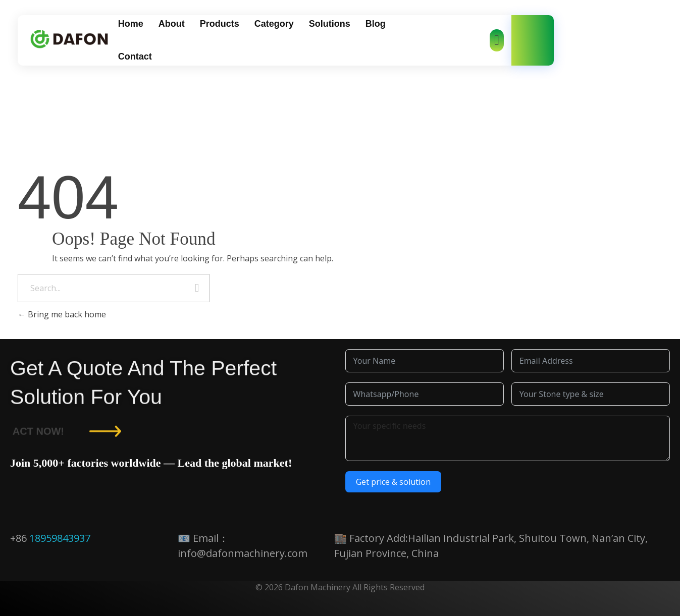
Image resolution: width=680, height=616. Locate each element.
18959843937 (60, 538)
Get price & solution (393, 482)
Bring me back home (62, 314)
